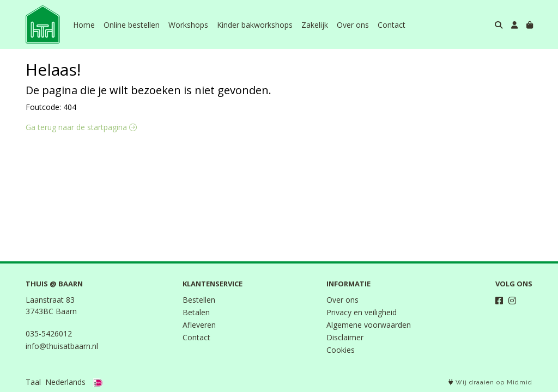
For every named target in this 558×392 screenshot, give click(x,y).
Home (84, 25)
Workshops (188, 25)
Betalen (196, 312)
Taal (33, 382)
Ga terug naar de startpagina (81, 127)
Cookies (341, 350)
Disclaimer (345, 337)
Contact (392, 25)
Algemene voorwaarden (369, 325)
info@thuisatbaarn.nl (62, 346)
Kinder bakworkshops (255, 25)
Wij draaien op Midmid (490, 382)
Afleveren (199, 325)
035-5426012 (49, 333)
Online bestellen (132, 25)
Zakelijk (315, 25)
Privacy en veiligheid (362, 312)
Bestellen (199, 300)
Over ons (353, 25)
